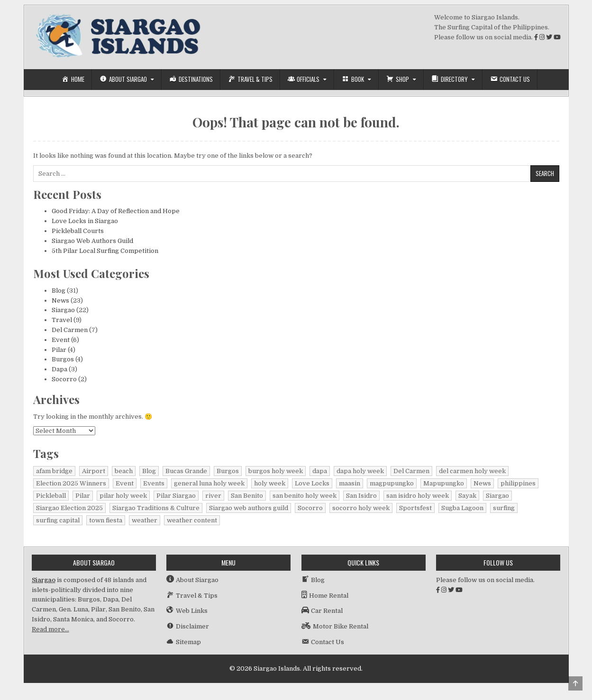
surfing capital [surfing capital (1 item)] (58, 520)
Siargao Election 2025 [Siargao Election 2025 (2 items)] (69, 508)
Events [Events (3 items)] (154, 483)
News (60, 301)
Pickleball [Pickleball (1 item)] (51, 496)
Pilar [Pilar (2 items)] (83, 496)
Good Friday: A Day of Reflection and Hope (116, 211)
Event (61, 340)
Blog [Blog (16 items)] (149, 471)
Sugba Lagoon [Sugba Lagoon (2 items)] (462, 508)
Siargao (63, 310)
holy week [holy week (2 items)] (270, 483)
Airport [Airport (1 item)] (94, 471)
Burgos (63, 359)
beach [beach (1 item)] (124, 471)
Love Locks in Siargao (85, 221)
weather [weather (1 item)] (145, 520)
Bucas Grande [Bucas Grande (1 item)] (186, 471)
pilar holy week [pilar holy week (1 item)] (123, 496)
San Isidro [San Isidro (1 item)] (361, 496)
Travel (62, 320)
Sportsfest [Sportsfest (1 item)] (415, 508)
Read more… (50, 629)
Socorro (64, 379)
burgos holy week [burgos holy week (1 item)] (276, 471)
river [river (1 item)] (213, 496)
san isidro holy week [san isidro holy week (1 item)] (418, 496)
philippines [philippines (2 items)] (518, 483)
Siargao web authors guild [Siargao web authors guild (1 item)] (249, 508)
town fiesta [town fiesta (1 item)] (106, 520)
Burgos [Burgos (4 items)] (228, 471)
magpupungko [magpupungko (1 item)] (392, 483)
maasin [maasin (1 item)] (350, 483)
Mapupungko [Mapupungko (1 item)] (444, 483)
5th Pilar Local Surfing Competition (105, 251)
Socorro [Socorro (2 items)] (310, 508)
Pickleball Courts (78, 231)
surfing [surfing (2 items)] (504, 508)
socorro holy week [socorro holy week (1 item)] (361, 508)
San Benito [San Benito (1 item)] (247, 496)
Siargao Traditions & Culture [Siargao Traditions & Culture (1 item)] (156, 508)
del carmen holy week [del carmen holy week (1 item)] (472, 471)
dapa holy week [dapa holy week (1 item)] (360, 471)
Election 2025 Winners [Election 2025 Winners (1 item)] (71, 483)
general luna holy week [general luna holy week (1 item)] (209, 483)
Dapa (59, 369)
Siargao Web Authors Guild (92, 241)
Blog (59, 291)
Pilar (59, 350)
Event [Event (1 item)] (125, 483)
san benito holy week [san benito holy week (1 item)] (305, 496)
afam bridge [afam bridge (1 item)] (54, 471)
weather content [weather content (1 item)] (192, 520)
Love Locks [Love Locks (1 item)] (312, 483)
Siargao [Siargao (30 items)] (497, 496)
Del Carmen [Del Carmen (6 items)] (411, 471)
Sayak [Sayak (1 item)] (467, 496)
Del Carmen (70, 330)
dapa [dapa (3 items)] (320, 471)
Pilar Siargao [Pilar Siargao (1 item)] (176, 496)
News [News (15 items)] (482, 483)
